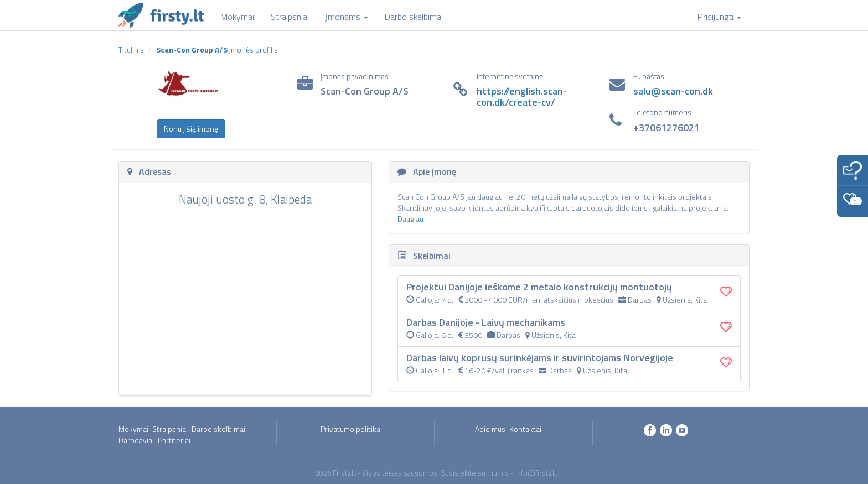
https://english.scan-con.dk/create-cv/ (522, 97)
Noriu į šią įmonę (191, 129)
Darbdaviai (136, 440)
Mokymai (133, 429)
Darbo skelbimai (218, 429)
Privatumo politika (350, 429)
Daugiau (410, 219)
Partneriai (174, 440)
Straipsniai (170, 429)
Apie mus (490, 429)
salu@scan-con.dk (673, 91)
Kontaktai (525, 429)
